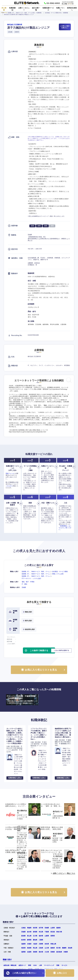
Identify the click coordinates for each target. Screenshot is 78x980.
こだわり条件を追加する (61, 650)
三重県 (41, 940)
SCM (35, 965)
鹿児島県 (59, 952)
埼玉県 (41, 932)
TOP (3, 13)
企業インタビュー (24, 9)
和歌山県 (53, 944)
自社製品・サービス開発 (60, 571)
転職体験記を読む (15, 778)
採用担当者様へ (72, 9)
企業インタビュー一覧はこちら (64, 873)
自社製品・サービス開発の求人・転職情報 (56, 13)
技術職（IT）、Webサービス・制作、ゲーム (36, 571)
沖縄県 (66, 952)
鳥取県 (23, 948)
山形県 (53, 928)
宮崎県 (53, 952)
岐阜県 (23, 940)
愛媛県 (64, 948)
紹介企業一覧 (36, 9)
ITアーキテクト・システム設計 (31, 578)
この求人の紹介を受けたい (65, 27)
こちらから (9, 486)
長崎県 (35, 952)
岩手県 (41, 928)
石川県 (35, 936)
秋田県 (35, 928)
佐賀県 (29, 952)
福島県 (58, 928)
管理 (30, 965)
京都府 (29, 944)
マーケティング (49, 965)
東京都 (53, 932)
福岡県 (23, 952)
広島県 (41, 948)
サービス (64, 965)
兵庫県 (41, 944)
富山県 (29, 936)
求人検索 (4, 9)
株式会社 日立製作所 (15, 25)
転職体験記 (12, 9)
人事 (40, 965)
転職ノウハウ (60, 9)
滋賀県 (23, 944)
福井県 (41, 936)
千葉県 (47, 932)
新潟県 (23, 936)
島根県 (29, 948)
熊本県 (41, 952)
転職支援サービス (48, 9)
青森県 (29, 928)
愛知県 (35, 940)
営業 (58, 965)
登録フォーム (10, 473)
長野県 (53, 936)
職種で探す (7, 960)
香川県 (58, 948)
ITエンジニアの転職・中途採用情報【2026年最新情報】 (22, 700)
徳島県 (53, 948)
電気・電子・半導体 (28, 582)
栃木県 (29, 932)
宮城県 (47, 928)
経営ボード (22, 965)
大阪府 (35, 944)
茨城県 (24, 587)
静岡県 (29, 940)
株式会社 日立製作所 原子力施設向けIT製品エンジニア (19, 14)
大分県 (47, 952)
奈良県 (47, 944)
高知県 (70, 948)
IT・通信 (24, 584)
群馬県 (35, 932)
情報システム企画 (58, 574)
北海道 (23, 928)
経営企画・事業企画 (10, 965)
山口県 (47, 948)
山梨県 (47, 936)
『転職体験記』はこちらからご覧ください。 (65, 528)
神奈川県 (59, 932)
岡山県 (35, 948)
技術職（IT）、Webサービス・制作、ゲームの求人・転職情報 (24, 13)
